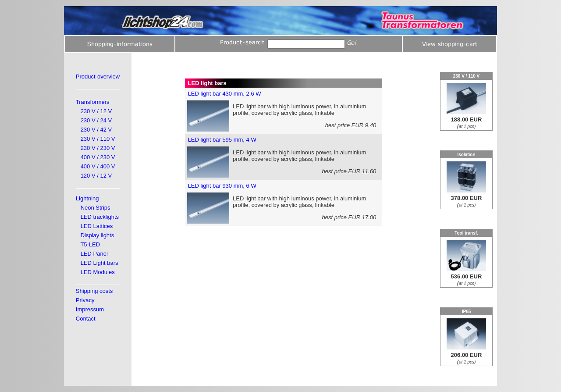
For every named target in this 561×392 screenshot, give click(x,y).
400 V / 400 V (98, 166)
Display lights (98, 235)
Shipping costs (94, 291)
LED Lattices (97, 226)
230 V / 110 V (98, 139)
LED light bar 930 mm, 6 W (222, 186)
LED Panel (94, 254)
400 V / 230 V (98, 157)
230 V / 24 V (96, 120)
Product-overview (98, 77)
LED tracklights (100, 217)
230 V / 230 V (98, 148)
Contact (86, 319)
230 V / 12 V (96, 111)
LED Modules (98, 272)
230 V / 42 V (96, 130)
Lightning (87, 198)
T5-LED (90, 244)
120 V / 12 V (96, 176)
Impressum (90, 309)
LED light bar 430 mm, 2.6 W (225, 94)
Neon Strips (96, 208)
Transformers (93, 102)
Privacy (85, 300)
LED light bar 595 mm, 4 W (222, 140)
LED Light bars (99, 263)
